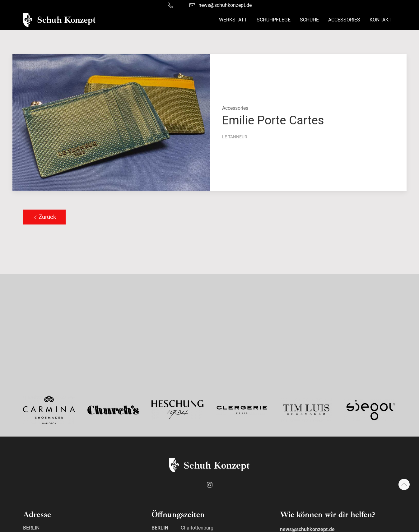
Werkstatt (233, 20)
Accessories (344, 20)
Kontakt (381, 20)
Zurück (44, 217)
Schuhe (309, 20)
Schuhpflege (274, 20)
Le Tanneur (235, 137)
